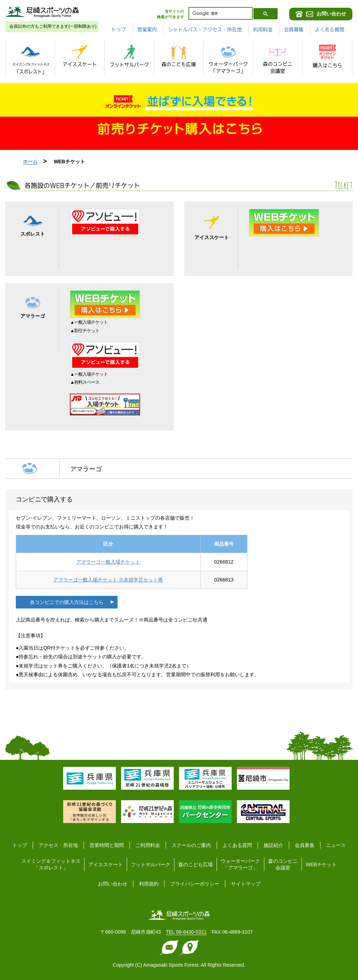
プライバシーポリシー (195, 884)
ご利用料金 (148, 845)
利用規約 (149, 884)
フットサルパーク (151, 864)
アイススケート (106, 864)
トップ (119, 29)
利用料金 (263, 29)
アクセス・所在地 (58, 845)
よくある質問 (330, 29)
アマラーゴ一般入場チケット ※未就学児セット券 (108, 580)
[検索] (220, 14)
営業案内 (147, 29)
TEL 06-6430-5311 (186, 932)
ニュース (336, 845)
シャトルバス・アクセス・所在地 (205, 29)
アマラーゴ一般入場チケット (108, 562)
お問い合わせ (113, 884)
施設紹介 (273, 845)
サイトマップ (246, 884)
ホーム (30, 162)
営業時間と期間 (107, 845)
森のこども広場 (195, 864)
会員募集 (294, 29)
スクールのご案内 (191, 845)
